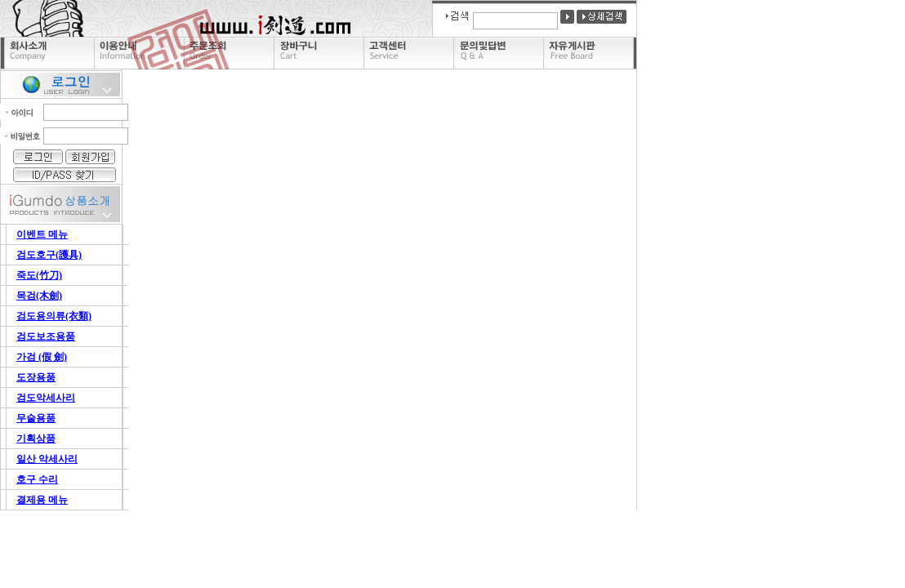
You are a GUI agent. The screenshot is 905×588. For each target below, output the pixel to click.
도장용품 (36, 377)
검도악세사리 (46, 398)
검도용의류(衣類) (54, 316)
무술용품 (36, 418)
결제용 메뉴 (42, 500)
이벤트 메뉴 (42, 234)
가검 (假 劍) (42, 357)
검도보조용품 (46, 336)
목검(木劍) (39, 296)
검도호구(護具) (49, 255)
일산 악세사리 (47, 459)
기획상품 (36, 439)
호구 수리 (37, 479)
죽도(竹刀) (39, 275)
